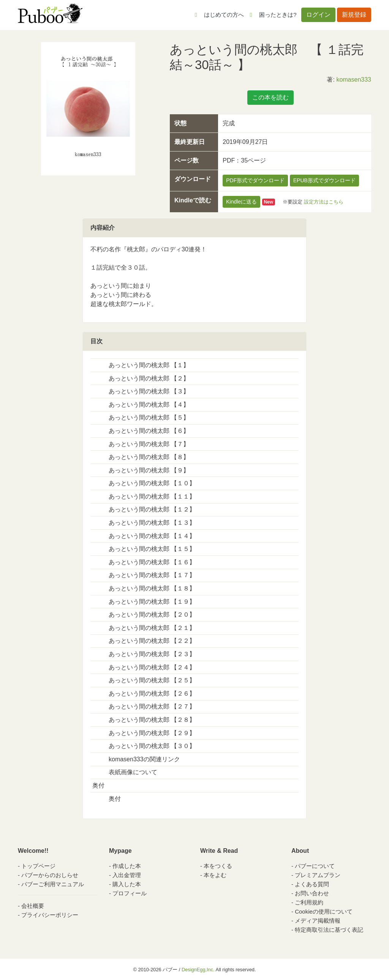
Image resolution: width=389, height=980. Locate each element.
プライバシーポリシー (50, 915)
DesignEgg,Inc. (198, 970)
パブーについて (315, 866)
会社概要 (33, 906)
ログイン (318, 15)
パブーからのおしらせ (50, 875)
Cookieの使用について (324, 911)
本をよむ (215, 875)
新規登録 (354, 15)
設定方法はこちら (324, 202)
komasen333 (354, 80)
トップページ (38, 866)
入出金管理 (127, 875)
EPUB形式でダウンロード (324, 180)
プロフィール (130, 893)
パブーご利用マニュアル (53, 884)
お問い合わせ (312, 893)
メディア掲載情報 (318, 921)
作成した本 (127, 866)
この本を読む (270, 97)
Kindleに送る (241, 202)
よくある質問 (312, 884)
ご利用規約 (309, 902)
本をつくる (218, 866)
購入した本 (127, 884)
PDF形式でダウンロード (255, 180)
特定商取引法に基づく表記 (329, 930)
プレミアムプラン (318, 875)
